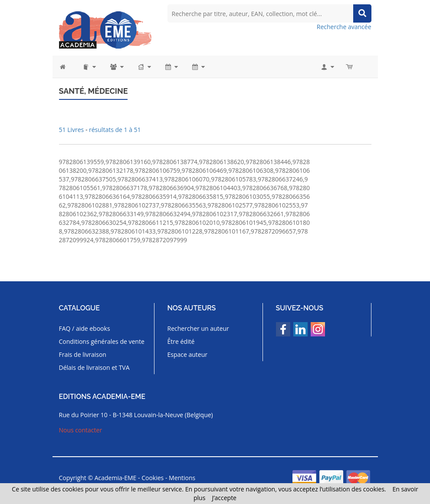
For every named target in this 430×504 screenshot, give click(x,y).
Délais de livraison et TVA (94, 367)
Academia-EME (116, 478)
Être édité (181, 341)
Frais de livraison (83, 354)
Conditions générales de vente (102, 341)
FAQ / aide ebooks (85, 328)
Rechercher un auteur (198, 328)
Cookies (153, 478)
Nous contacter (81, 430)
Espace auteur (188, 354)
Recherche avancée (344, 27)
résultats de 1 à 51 (115, 130)
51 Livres (72, 130)
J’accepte (224, 498)
